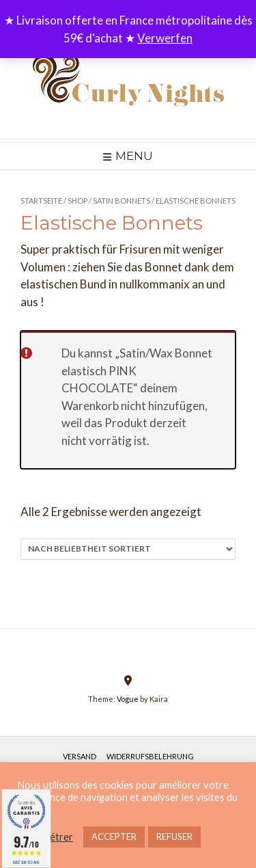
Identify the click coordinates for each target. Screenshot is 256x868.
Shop (77, 201)
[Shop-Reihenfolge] (128, 549)
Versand (80, 756)
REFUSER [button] (174, 837)
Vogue (128, 699)
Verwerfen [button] (165, 38)
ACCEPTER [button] (114, 837)
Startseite (41, 201)
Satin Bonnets (122, 201)
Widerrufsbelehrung (150, 756)
